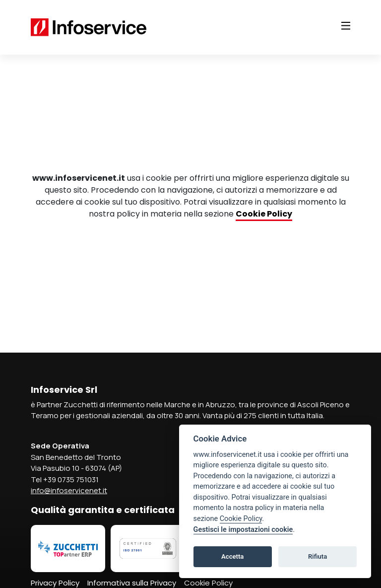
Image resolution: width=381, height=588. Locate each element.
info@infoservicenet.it (69, 490)
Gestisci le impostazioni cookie (243, 530)
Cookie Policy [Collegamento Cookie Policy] (264, 214)
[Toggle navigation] (346, 26)
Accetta (232, 556)
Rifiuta (317, 556)
